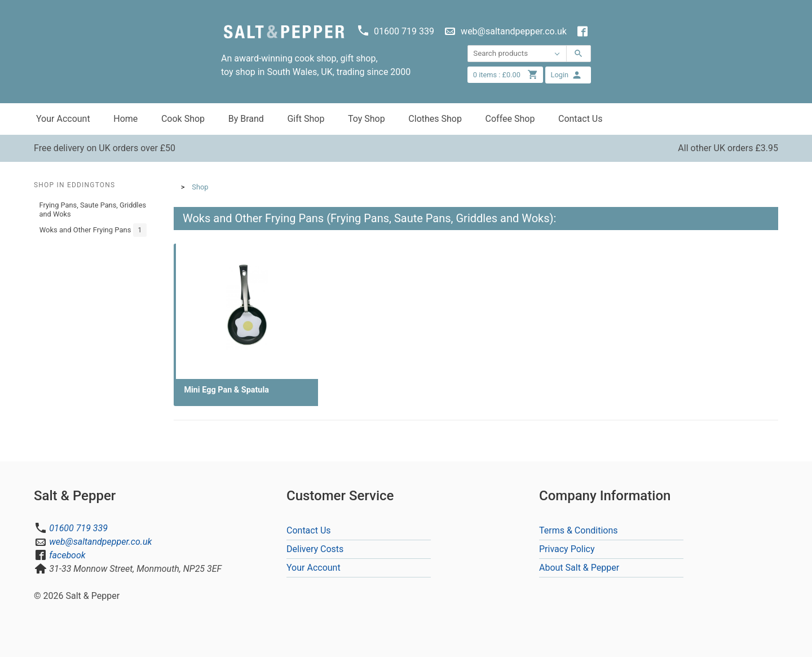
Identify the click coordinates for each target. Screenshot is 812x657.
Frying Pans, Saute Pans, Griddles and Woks (93, 210)
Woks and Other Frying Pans (93, 230)
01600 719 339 (78, 528)
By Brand (246, 119)
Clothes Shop (435, 119)
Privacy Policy (567, 549)
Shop (200, 187)
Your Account (63, 119)
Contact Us (581, 119)
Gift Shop (306, 119)
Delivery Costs (315, 549)
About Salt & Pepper (579, 568)
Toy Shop (367, 119)
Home (125, 119)
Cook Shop (183, 119)
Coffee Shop (510, 119)
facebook (67, 555)
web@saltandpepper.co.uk (100, 542)
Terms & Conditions (579, 530)
